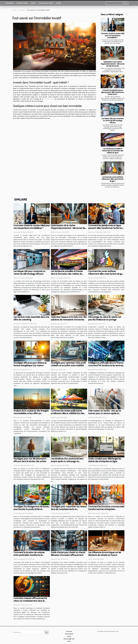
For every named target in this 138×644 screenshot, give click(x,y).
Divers (58, 3)
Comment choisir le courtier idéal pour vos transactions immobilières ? (113, 35)
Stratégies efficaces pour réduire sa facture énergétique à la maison (30, 364)
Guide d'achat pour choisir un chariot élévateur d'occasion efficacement (68, 554)
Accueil (14, 10)
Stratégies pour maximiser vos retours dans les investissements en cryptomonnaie (69, 509)
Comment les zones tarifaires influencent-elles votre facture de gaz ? (113, 179)
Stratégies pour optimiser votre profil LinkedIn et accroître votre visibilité (68, 364)
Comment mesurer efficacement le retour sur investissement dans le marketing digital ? (30, 601)
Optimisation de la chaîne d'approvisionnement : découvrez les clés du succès (113, 64)
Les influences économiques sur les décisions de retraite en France (105, 554)
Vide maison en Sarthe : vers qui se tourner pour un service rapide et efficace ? (105, 413)
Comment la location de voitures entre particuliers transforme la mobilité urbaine (29, 555)
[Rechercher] (115, 3)
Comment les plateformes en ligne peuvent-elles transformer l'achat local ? (113, 92)
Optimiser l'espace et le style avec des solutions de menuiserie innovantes (69, 318)
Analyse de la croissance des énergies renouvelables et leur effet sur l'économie (31, 413)
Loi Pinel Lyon (49, 99)
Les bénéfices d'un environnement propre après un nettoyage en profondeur (67, 461)
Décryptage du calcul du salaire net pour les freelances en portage (105, 318)
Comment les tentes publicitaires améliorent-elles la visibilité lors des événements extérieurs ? (67, 413)
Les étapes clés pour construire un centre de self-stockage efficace (113, 121)
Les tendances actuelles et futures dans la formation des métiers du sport (113, 151)
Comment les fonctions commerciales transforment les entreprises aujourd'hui (106, 509)
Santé (33, 3)
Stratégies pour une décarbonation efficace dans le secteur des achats (30, 460)
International (22, 3)
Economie (9, 3)
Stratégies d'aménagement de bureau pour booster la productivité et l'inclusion (31, 509)
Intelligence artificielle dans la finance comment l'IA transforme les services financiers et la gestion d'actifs (106, 365)
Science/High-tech (46, 3)
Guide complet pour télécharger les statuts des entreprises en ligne (105, 460)
